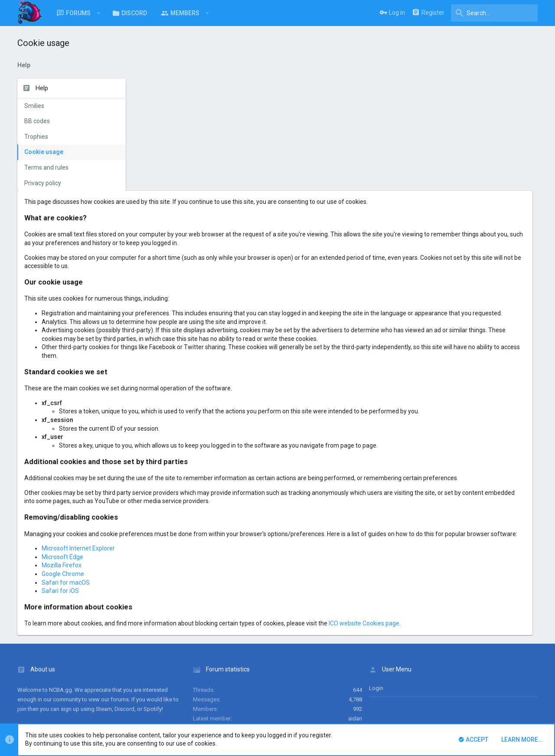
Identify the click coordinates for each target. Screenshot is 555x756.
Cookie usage (44, 152)
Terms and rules (46, 167)
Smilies (34, 106)
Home (506, 691)
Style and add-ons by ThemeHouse (205, 714)
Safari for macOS (183, 512)
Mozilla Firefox (179, 495)
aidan (355, 648)
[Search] (494, 13)
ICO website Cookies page (481, 553)
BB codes (37, 121)
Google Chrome (180, 504)
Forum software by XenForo (87, 714)
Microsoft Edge (180, 487)
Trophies (36, 137)
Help (487, 691)
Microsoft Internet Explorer (195, 478)
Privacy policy (43, 183)
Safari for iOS (177, 521)
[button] (99, 13)
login (376, 618)
